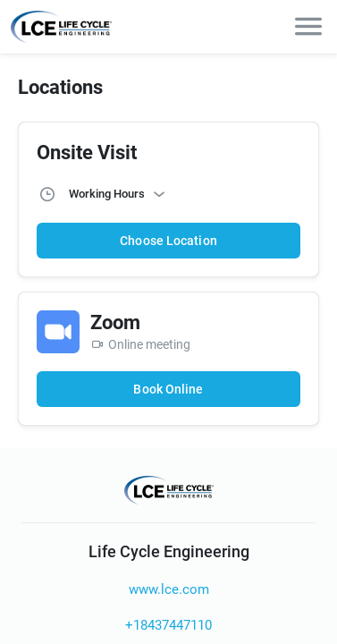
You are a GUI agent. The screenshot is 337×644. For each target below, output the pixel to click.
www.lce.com (169, 589)
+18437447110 (168, 625)
